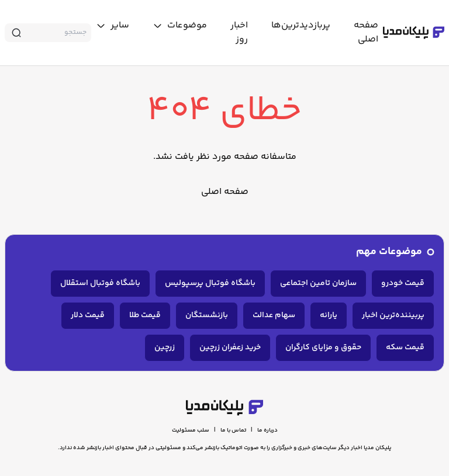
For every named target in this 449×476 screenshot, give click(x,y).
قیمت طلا (145, 315)
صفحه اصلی (225, 192)
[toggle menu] (180, 26)
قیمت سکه (405, 348)
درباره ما (267, 430)
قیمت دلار (88, 315)
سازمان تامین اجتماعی (318, 283)
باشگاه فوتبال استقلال (100, 283)
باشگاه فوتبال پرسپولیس (210, 283)
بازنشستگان (207, 315)
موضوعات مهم (389, 252)
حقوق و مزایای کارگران (323, 348)
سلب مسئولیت (191, 430)
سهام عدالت (274, 315)
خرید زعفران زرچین (230, 348)
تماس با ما (233, 430)
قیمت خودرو (403, 283)
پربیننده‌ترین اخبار (393, 315)
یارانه (329, 315)
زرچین (165, 348)
